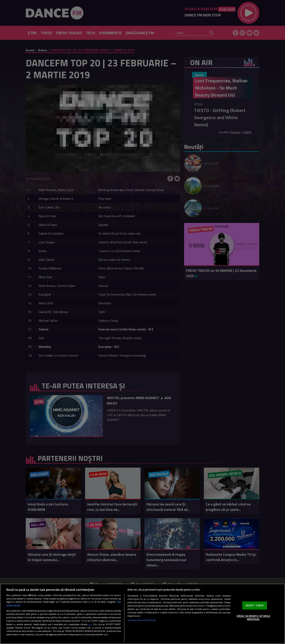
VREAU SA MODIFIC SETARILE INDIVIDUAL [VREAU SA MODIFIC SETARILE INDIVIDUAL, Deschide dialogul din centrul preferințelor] (253, 617)
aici (90, 624)
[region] (142, 614)
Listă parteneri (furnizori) (141, 620)
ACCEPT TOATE (255, 605)
